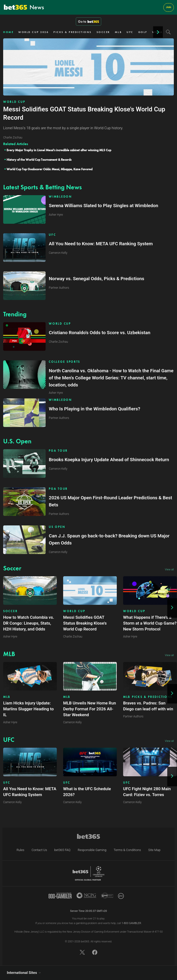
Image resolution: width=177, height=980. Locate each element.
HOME (8, 32)
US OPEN (57, 527)
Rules (20, 850)
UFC (130, 32)
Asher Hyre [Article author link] (10, 637)
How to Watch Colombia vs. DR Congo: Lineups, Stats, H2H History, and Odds (29, 623)
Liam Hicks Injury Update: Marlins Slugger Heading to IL (28, 709)
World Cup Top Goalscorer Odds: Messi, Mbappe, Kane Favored (49, 169)
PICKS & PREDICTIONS (73, 32)
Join (169, 7)
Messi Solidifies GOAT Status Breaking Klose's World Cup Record (85, 623)
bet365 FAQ (62, 850)
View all (169, 570)
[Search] (168, 32)
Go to (88, 21)
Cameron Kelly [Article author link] (72, 722)
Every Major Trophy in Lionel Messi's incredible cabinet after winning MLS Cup (59, 150)
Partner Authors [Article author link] (133, 716)
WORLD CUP (14, 102)
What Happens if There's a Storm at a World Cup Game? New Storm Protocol (150, 623)
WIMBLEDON (60, 197)
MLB (118, 32)
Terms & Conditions (127, 850)
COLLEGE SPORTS (64, 362)
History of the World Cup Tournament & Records (39, 160)
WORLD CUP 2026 (33, 32)
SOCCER (103, 32)
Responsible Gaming (92, 850)
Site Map (154, 850)
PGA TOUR (58, 451)
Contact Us (39, 850)
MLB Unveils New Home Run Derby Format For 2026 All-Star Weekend (90, 709)
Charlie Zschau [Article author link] (73, 637)
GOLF (143, 32)
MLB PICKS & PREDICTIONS (148, 697)
